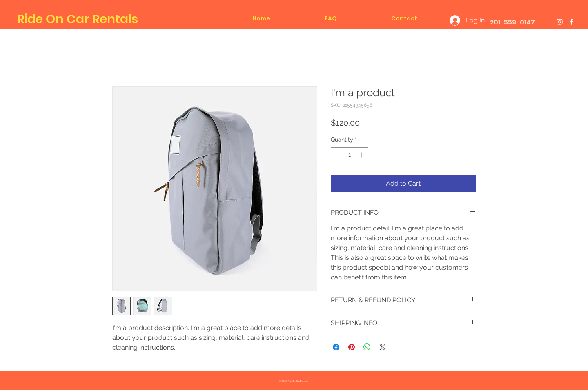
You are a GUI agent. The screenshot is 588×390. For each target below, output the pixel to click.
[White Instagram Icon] (560, 22)
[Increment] (362, 155)
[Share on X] (383, 347)
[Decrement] (337, 155)
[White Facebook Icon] (571, 22)
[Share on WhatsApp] (367, 347)
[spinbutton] (350, 155)
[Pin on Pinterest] (352, 347)
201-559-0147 (512, 22)
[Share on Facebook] (336, 347)
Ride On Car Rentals (78, 19)
